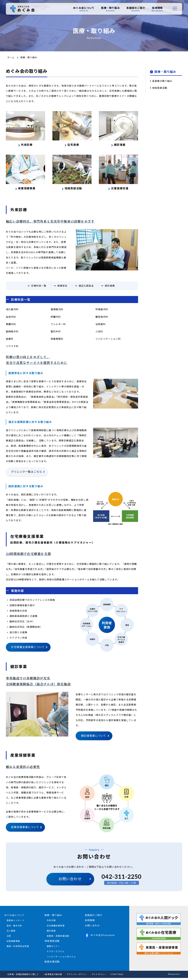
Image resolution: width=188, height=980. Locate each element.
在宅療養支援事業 (56, 928)
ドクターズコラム (56, 954)
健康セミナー (53, 948)
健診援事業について (94, 738)
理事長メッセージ (16, 923)
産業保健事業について (25, 829)
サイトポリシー (99, 976)
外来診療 (51, 923)
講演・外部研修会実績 (18, 948)
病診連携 (110, 288)
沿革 (9, 938)
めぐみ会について (84, 9)
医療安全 (62, 288)
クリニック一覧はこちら (27, 474)
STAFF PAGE (117, 976)
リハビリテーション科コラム (61, 959)
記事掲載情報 (13, 943)
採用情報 (157, 9)
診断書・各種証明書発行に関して (23, 976)
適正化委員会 (86, 288)
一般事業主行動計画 (53, 976)
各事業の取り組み (162, 81)
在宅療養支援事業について (28, 649)
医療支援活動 (52, 964)
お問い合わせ (70, 881)
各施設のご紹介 (136, 9)
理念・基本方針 (14, 928)
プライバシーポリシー (77, 976)
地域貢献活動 (160, 88)
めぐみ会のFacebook (100, 937)
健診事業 (51, 933)
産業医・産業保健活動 (58, 938)
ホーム (11, 57)
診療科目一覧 (39, 288)
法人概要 (11, 933)
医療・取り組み (110, 9)
